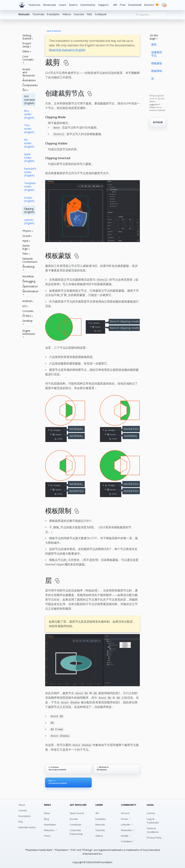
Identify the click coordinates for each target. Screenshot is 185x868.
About (22, 804)
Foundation (25, 815)
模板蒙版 (157, 63)
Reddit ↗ (126, 835)
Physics (27, 231)
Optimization (29, 287)
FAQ (89, 14)
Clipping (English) (29, 210)
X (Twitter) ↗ (128, 840)
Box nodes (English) (29, 114)
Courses (79, 14)
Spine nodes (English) (29, 158)
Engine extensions (29, 332)
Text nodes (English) (29, 129)
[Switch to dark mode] (164, 5)
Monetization (29, 291)
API (115, 5)
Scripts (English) (29, 199)
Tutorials (38, 14)
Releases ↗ (51, 829)
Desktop (27, 321)
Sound (26, 236)
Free (123, 5)
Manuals (24, 14)
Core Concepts (28, 58)
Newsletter (50, 823)
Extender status (27, 826)
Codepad (100, 14)
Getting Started (27, 37)
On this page (154, 37)
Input (25, 241)
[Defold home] (22, 5)
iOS (24, 306)
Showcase (50, 5)
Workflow (28, 277)
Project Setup (27, 45)
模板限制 (157, 71)
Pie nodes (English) (29, 143)
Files (25, 254)
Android (27, 301)
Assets (73, 5)
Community (88, 5)
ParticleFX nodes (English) (30, 172)
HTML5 (27, 316)
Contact (23, 809)
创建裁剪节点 (157, 54)
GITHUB (158, 122)
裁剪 (154, 44)
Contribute (76, 823)
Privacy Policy (154, 837)
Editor (26, 52)
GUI (24, 90)
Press (47, 835)
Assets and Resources (29, 73)
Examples (53, 14)
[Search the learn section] (150, 15)
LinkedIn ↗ (127, 823)
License (151, 812)
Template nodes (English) (30, 186)
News (47, 812)
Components (29, 85)
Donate (151, 5)
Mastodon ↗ (128, 829)
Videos (67, 14)
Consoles (28, 311)
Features (35, 5)
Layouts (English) (29, 221)
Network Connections (29, 260)
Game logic (26, 247)
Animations (29, 80)
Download (135, 5)
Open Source (77, 812)
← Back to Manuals (53, 31)
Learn (63, 5)
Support (104, 5)
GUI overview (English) (29, 100)
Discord (125, 812)
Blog (46, 818)
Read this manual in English (67, 50)
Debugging (29, 281)
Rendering (28, 267)
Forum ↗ (126, 818)
